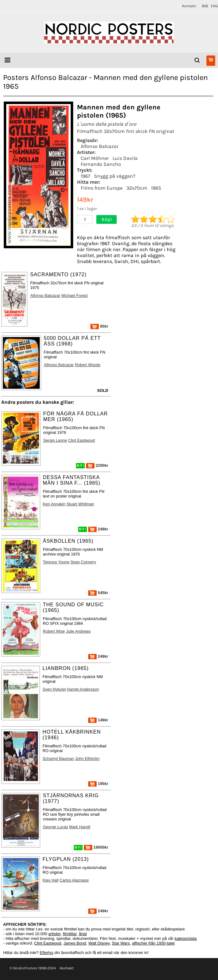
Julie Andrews (78, 631)
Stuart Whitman (80, 504)
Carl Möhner (95, 158)
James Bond (75, 943)
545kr (98, 593)
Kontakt (189, 6)
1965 (156, 188)
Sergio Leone (55, 440)
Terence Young (56, 562)
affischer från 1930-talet (153, 943)
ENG (214, 6)
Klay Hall (51, 880)
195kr (98, 784)
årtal (83, 934)
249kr (98, 529)
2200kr (97, 465)
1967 (86, 176)
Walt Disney (99, 943)
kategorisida (186, 938)
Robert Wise (54, 631)
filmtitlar (70, 934)
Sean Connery (83, 562)
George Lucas (55, 827)
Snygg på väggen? (115, 176)
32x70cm (137, 188)
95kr (99, 326)
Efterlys (46, 953)
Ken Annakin (54, 504)
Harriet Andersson (83, 689)
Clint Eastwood (81, 440)
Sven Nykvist (54, 689)
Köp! (107, 219)
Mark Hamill (80, 827)
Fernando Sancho (101, 164)
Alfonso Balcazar (100, 146)
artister (55, 934)
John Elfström (87, 759)
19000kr (96, 847)
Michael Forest (74, 295)
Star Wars (121, 943)
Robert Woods (88, 365)
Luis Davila (125, 158)
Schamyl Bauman (58, 759)
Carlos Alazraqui (74, 880)
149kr (98, 720)
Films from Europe (102, 188)
